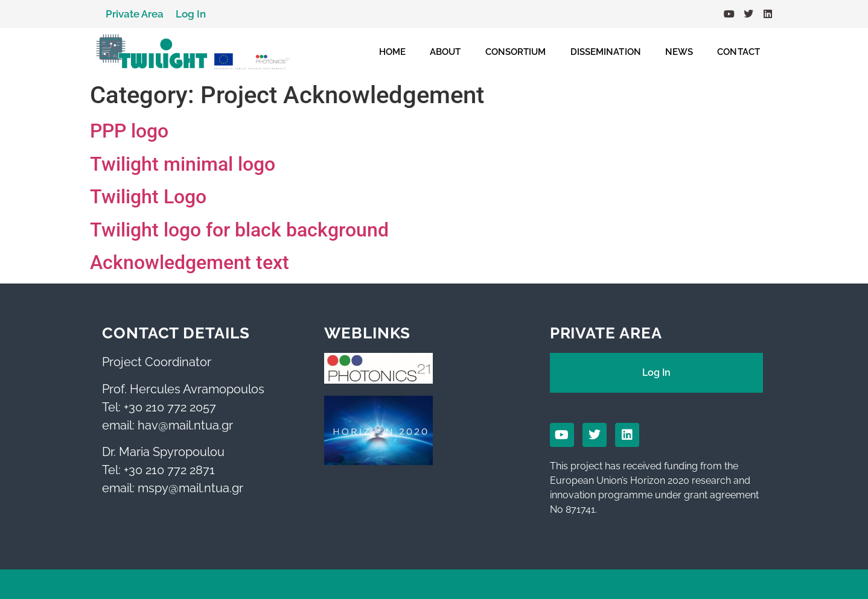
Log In (191, 14)
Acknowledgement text (190, 262)
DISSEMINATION (606, 52)
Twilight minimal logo (183, 164)
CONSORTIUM (516, 52)
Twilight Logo (148, 197)
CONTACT (739, 52)
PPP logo (129, 131)
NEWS (679, 52)
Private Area (135, 14)
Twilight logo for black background (239, 230)
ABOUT (445, 52)
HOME (392, 52)
